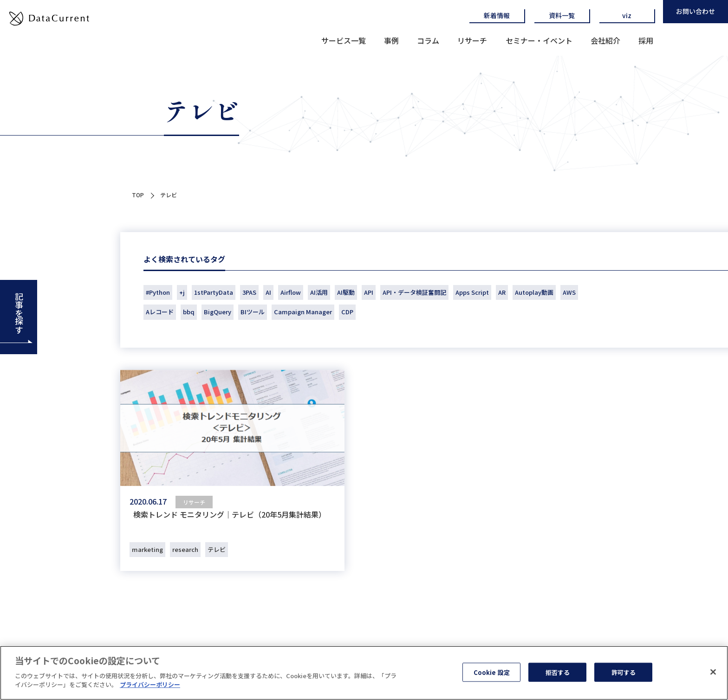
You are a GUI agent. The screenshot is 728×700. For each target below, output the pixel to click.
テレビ (217, 549)
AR (502, 292)
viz (627, 15)
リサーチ (472, 40)
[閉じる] (713, 672)
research (185, 549)
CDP (347, 312)
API (369, 292)
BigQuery (218, 312)
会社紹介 (605, 40)
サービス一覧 (344, 40)
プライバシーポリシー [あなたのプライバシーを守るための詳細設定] (150, 685)
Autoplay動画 (534, 292)
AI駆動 (346, 292)
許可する (624, 672)
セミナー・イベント (539, 40)
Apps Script (472, 292)
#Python (158, 292)
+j (182, 292)
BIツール (253, 312)
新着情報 (497, 15)
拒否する (558, 672)
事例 (391, 40)
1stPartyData (214, 292)
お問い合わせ (695, 11)
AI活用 (319, 292)
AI (268, 292)
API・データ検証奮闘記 (414, 292)
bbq (189, 312)
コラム (428, 40)
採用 (646, 40)
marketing (147, 549)
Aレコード (160, 312)
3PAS (249, 292)
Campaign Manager (303, 312)
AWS (569, 292)
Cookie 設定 (492, 672)
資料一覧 (562, 15)
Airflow (291, 292)
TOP (138, 195)
